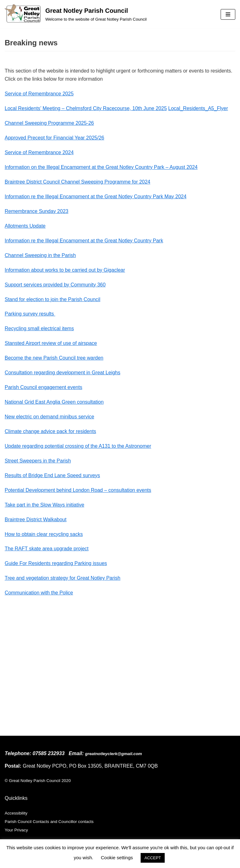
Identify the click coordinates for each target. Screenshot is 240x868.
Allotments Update (25, 226)
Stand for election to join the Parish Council (52, 299)
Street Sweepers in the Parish (38, 461)
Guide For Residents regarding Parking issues (56, 563)
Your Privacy (16, 830)
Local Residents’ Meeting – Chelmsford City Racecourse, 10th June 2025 (86, 108)
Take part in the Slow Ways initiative (45, 505)
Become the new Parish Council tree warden (54, 358)
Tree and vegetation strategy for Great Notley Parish (62, 578)
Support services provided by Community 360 (55, 285)
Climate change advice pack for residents (50, 431)
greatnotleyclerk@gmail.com (113, 754)
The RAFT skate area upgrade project (47, 549)
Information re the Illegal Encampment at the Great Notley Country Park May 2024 (96, 197)
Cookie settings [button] (117, 858)
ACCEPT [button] (153, 858)
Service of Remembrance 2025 (39, 94)
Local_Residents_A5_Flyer (198, 108)
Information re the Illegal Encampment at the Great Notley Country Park (84, 241)
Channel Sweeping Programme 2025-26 (49, 123)
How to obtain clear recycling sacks (44, 534)
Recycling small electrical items (39, 328)
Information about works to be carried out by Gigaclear (65, 270)
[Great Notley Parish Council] (76, 14)
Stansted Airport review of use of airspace (51, 343)
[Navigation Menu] (228, 14)
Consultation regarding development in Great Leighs (62, 373)
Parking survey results (30, 314)
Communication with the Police (39, 593)
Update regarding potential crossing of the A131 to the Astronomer (78, 446)
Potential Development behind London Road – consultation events (78, 490)
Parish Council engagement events (43, 387)
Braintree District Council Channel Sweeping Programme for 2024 (77, 182)
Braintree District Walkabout (36, 520)
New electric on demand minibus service (49, 417)
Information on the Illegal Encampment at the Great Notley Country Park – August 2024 (101, 167)
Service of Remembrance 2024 (39, 152)
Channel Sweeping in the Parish (40, 255)
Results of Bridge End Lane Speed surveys (52, 475)
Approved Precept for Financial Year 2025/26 (54, 138)
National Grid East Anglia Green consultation (54, 402)
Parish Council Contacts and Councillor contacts (49, 822)
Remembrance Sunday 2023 (37, 211)
